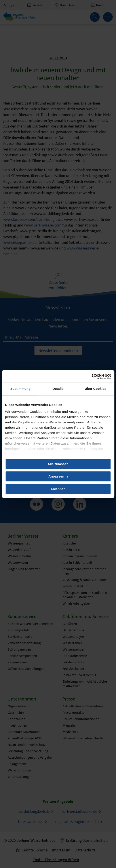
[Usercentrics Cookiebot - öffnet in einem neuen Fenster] (92, 376)
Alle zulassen (58, 464)
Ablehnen (58, 489)
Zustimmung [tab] (20, 389)
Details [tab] (58, 389)
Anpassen (58, 476)
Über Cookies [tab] (95, 389)
